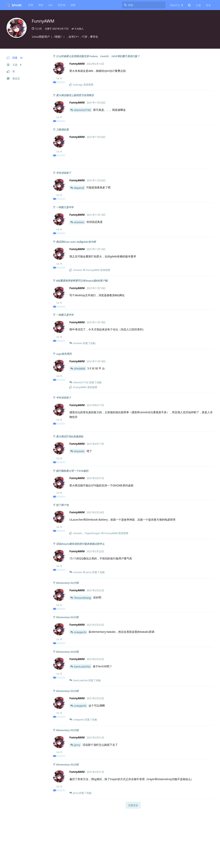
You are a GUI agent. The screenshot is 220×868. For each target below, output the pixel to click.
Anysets (79, 451)
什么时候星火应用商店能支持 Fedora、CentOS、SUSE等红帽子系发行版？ (98, 56)
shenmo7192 (82, 110)
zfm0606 (80, 369)
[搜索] (144, 5)
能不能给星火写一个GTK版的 (72, 471)
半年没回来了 (64, 173)
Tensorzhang (82, 598)
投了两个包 (62, 505)
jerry (77, 745)
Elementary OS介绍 (67, 583)
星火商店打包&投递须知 (69, 436)
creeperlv (80, 632)
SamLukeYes (82, 666)
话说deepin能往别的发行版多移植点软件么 (80, 544)
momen (79, 222)
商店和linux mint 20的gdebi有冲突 (76, 242)
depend (79, 188)
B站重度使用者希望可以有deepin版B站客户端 (82, 281)
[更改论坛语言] (177, 5)
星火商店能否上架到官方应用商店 (75, 95)
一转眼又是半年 (65, 207)
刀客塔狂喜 (62, 130)
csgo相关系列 (64, 354)
